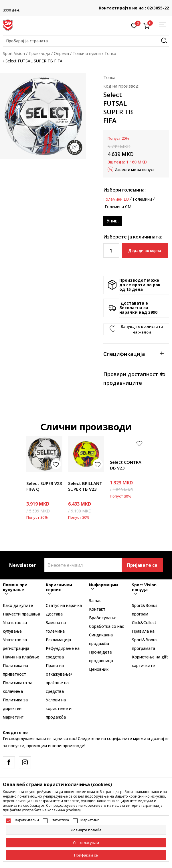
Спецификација (133, 353)
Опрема (61, 53)
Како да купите (18, 605)
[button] (86, 41)
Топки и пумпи (87, 53)
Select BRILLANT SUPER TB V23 (85, 486)
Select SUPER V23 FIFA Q (44, 486)
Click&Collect (144, 623)
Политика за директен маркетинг (15, 708)
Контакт (97, 609)
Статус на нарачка (64, 605)
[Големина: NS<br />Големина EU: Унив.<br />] (113, 221)
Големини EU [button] (116, 199)
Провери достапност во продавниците (134, 378)
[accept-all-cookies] (86, 855)
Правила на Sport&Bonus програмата (145, 640)
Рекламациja (58, 640)
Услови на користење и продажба (59, 708)
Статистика (60, 820)
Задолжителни (26, 820)
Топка (110, 53)
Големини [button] (142, 199)
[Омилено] (134, 25)
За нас (95, 600)
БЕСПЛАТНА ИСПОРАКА (86, 6)
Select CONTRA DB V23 (126, 465)
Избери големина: (124, 190)
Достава (54, 614)
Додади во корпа (145, 250)
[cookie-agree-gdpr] (86, 843)
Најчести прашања (21, 614)
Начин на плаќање (21, 657)
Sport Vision (14, 53)
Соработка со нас (106, 626)
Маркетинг (90, 820)
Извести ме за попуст (135, 169)
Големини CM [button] (118, 207)
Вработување (103, 618)
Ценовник (99, 669)
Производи (39, 53)
